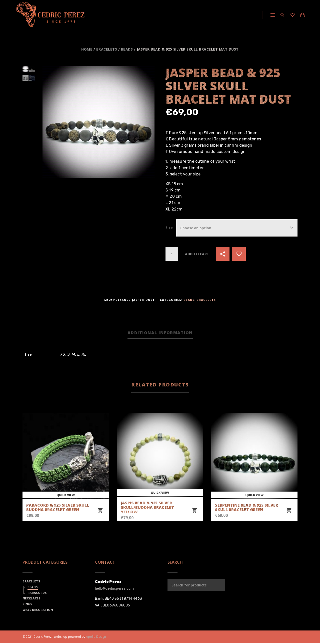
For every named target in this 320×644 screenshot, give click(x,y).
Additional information (160, 333)
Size (169, 228)
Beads (127, 49)
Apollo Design (96, 637)
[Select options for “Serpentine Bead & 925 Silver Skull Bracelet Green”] (289, 511)
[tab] (160, 334)
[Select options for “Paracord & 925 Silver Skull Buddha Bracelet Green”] (100, 511)
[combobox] (237, 228)
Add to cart (197, 254)
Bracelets (107, 49)
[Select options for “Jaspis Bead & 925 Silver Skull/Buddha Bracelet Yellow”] (194, 511)
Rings (27, 605)
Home (87, 49)
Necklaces (31, 599)
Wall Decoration (38, 611)
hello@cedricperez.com (114, 589)
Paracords (37, 594)
